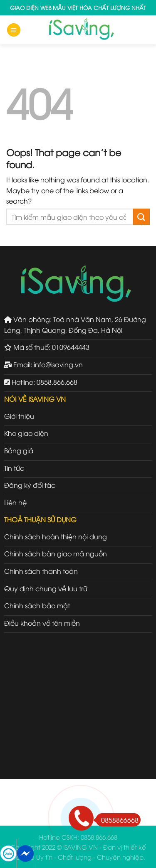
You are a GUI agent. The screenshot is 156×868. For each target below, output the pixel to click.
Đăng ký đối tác (30, 485)
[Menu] (14, 30)
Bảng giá (19, 450)
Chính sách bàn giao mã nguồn (56, 553)
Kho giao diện (26, 433)
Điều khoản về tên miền (42, 623)
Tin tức (14, 468)
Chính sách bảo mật (37, 605)
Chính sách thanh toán (41, 571)
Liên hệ (15, 502)
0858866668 (117, 820)
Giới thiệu (19, 416)
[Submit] (141, 217)
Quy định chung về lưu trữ (46, 588)
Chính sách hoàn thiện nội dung (56, 536)
